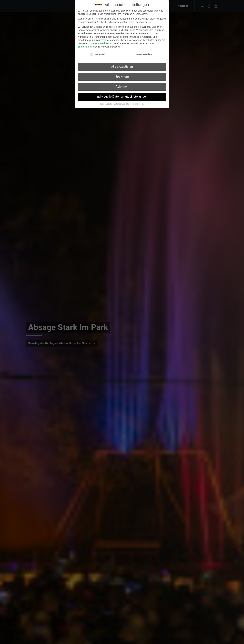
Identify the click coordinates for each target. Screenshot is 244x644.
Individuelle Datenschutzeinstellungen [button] (122, 87)
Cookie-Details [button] (106, 95)
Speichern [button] (122, 68)
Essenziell (97, 46)
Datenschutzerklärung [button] (124, 95)
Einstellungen (85, 38)
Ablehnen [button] (122, 77)
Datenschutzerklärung (100, 34)
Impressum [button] (140, 95)
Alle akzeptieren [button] (122, 58)
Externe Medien (141, 46)
